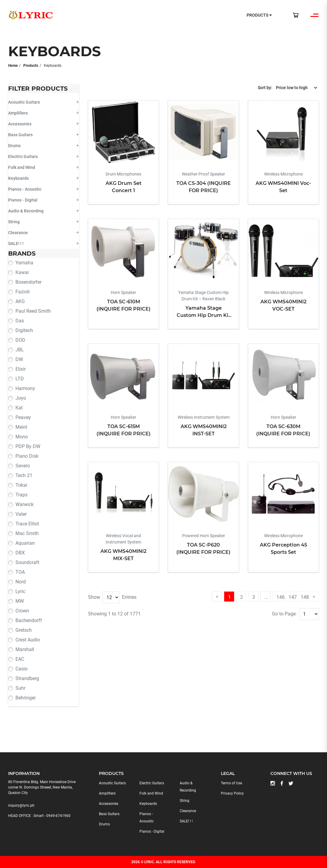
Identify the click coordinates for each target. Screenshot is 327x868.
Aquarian (25, 543)
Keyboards (18, 178)
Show (94, 597)
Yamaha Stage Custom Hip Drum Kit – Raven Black (204, 312)
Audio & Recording (26, 211)
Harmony (25, 388)
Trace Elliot (27, 524)
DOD (20, 340)
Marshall (25, 649)
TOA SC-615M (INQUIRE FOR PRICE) (124, 430)
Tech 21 (24, 475)
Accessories (20, 124)
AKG (20, 301)
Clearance (18, 233)
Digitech (24, 330)
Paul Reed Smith (33, 311)
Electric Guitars (23, 156)
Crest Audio (28, 640)
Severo (23, 466)
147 (292, 597)
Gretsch (24, 630)
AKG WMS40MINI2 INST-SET (204, 430)
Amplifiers (18, 113)
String (14, 222)
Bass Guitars (20, 135)
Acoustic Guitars (24, 102)
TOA (20, 572)
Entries (129, 597)
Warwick (25, 504)
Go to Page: (284, 614)
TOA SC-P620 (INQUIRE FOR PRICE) (203, 549)
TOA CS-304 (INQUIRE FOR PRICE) (204, 187)
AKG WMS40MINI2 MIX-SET (123, 555)
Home (13, 66)
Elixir (21, 369)
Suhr (20, 688)
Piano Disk (27, 456)
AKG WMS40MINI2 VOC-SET (283, 305)
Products (31, 66)
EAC (20, 659)
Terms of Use (231, 783)
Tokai (21, 485)
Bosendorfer (28, 282)
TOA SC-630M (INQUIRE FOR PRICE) (283, 430)
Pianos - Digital (23, 200)
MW (20, 601)
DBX (20, 553)
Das (20, 321)
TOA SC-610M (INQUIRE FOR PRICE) (124, 305)
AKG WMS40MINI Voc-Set (283, 187)
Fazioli (23, 292)
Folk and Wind (22, 167)
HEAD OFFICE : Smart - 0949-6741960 (39, 816)
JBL (20, 350)
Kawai (22, 272)
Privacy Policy (232, 793)
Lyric (20, 591)
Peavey (23, 417)
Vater (21, 514)
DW (19, 359)
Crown (22, 611)
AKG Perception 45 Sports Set (283, 549)
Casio (21, 669)
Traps (21, 495)
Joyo (21, 398)
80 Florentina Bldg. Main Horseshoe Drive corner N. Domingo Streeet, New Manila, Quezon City (42, 787)
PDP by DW (28, 446)
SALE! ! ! (16, 244)
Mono (22, 437)
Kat (19, 408)
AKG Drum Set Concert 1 (124, 187)
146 (280, 597)
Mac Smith (27, 533)
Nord (21, 582)
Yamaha (24, 263)
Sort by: (265, 88)
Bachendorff (29, 620)
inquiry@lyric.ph (21, 805)
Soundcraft (27, 562)
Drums (14, 146)
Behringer (26, 698)
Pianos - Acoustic (25, 189)
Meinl (21, 427)
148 (304, 597)
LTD (20, 379)
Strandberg (27, 678)
